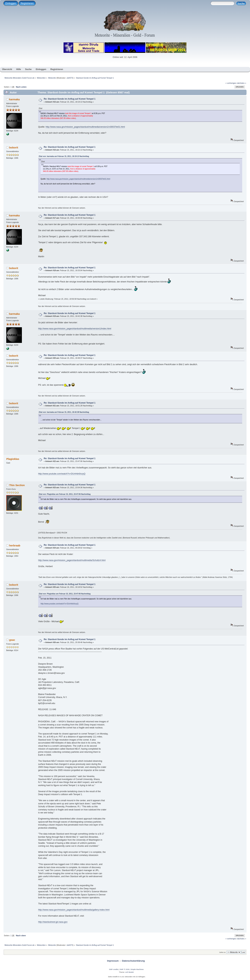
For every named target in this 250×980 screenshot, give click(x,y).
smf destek (130, 972)
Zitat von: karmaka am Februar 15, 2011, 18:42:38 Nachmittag (64, 412)
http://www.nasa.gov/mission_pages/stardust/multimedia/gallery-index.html (74, 910)
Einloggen (11, 3)
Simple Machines (137, 969)
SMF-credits (114, 969)
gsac (12, 640)
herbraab (15, 545)
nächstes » (241, 83)
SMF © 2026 (125, 969)
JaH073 (70, 78)
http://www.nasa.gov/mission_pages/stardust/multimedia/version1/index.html (75, 329)
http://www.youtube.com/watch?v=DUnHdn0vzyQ (62, 474)
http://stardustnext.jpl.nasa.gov (53, 922)
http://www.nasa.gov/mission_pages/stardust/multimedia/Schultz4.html (72, 560)
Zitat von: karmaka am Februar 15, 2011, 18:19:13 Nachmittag (64, 156)
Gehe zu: (223, 952)
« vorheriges (231, 83)
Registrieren (27, 3)
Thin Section (17, 485)
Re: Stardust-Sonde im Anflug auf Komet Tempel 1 (70, 99)
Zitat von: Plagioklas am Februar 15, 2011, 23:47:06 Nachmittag (65, 494)
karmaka (14, 99)
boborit (14, 147)
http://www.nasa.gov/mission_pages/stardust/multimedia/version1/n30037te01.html (85, 127)
